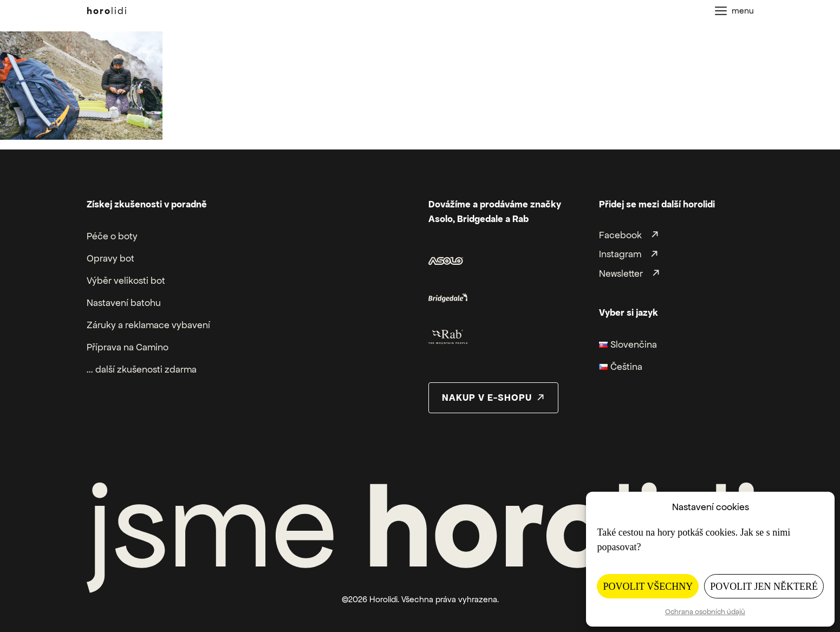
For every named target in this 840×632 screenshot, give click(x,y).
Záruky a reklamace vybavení (148, 325)
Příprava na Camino (128, 347)
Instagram (620, 255)
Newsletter (621, 273)
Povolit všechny (648, 587)
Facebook (620, 235)
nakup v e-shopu (487, 398)
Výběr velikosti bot (126, 281)
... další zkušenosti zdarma (142, 369)
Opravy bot (110, 258)
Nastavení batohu (124, 303)
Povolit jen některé (764, 587)
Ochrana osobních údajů (705, 612)
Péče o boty (112, 236)
